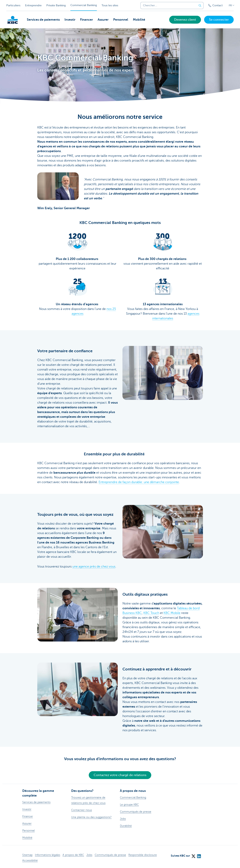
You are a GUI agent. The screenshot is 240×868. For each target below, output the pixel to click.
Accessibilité (30, 860)
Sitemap (27, 855)
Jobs (89, 855)
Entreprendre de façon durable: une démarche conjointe (139, 482)
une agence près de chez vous (94, 567)
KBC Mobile (172, 613)
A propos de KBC (73, 855)
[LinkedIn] (199, 855)
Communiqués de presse (110, 855)
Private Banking (56, 5)
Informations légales (48, 855)
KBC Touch (151, 613)
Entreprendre (33, 5)
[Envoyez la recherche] (200, 6)
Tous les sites (110, 5)
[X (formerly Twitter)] (193, 855)
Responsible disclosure (143, 855)
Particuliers (13, 5)
